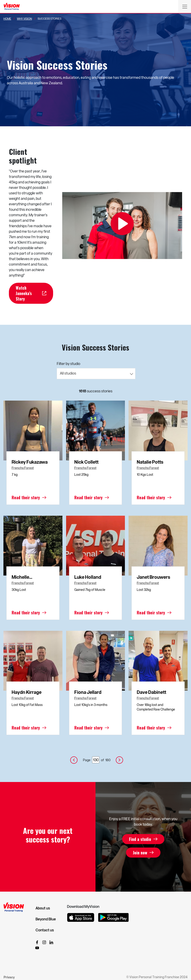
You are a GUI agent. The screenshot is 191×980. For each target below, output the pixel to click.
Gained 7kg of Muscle (90, 590)
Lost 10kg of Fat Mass (27, 705)
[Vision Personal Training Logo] (12, 7)
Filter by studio (68, 363)
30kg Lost (19, 590)
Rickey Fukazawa (30, 462)
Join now (140, 853)
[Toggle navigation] (185, 6)
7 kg (15, 474)
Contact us (45, 930)
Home (7, 18)
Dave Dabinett (151, 692)
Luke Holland (88, 577)
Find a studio (140, 839)
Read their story (26, 497)
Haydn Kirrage (27, 692)
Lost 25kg (81, 474)
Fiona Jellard (88, 692)
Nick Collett (86, 462)
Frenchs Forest (23, 468)
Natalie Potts (150, 462)
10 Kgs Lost (145, 474)
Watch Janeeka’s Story (24, 293)
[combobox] (96, 374)
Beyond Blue (46, 919)
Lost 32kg (144, 590)
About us (43, 908)
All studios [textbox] (68, 373)
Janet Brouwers (154, 577)
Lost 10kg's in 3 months (91, 705)
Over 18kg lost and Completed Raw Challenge (156, 707)
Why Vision (24, 18)
